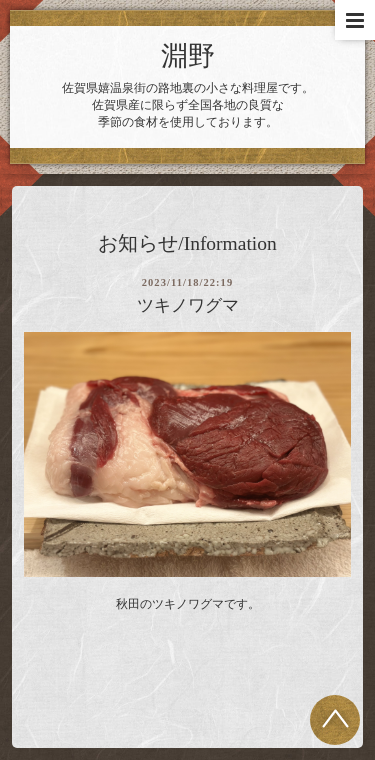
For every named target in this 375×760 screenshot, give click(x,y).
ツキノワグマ (188, 305)
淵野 (188, 56)
